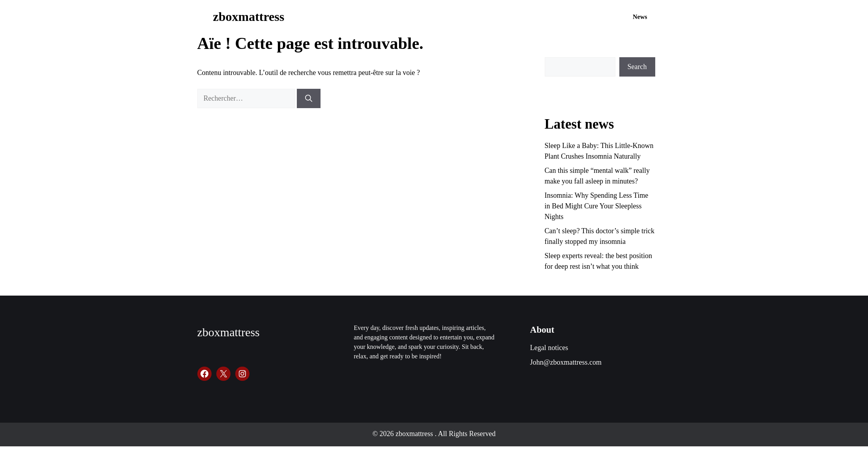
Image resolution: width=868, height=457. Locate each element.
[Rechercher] (309, 98)
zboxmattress (249, 17)
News (640, 17)
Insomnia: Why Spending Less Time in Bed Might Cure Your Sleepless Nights (597, 206)
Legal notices (549, 348)
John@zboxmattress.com (566, 362)
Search (637, 67)
